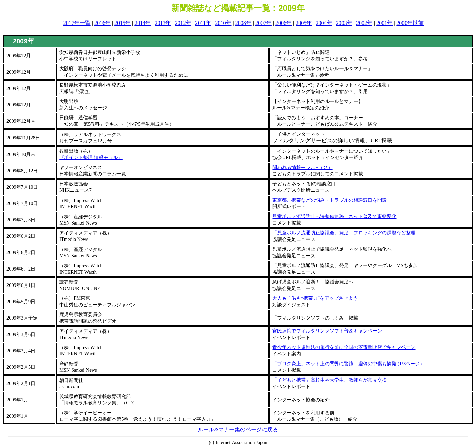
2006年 (284, 23)
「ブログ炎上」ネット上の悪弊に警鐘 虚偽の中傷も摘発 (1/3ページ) (347, 364)
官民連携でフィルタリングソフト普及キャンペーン (327, 331)
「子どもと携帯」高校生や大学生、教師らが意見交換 (330, 380)
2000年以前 (410, 23)
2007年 (264, 23)
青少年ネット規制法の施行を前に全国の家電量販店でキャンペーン (344, 347)
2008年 (243, 23)
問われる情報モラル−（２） (302, 167)
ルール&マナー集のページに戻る (238, 429)
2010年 (223, 23)
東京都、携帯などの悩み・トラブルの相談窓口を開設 (330, 200)
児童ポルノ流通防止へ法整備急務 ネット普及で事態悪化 (334, 216)
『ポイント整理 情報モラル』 (91, 157)
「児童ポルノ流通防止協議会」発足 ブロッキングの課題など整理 (344, 233)
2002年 (364, 23)
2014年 (143, 23)
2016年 (102, 23)
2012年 (183, 23)
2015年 (123, 23)
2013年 (163, 23)
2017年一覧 (77, 23)
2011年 (203, 23)
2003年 (344, 23)
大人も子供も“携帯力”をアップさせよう (315, 298)
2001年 (384, 23)
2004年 (324, 23)
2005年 (304, 23)
